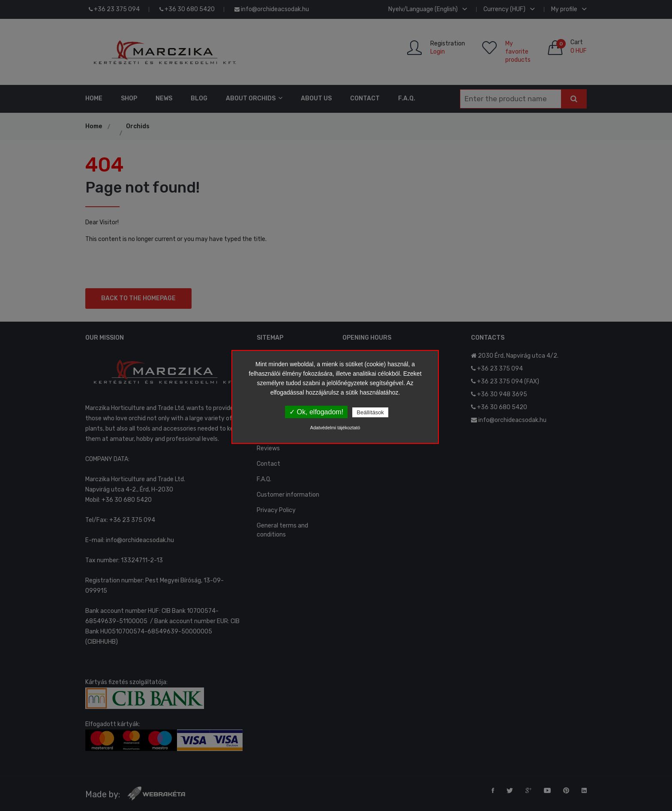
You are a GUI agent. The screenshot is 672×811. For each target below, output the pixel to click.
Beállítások (370, 412)
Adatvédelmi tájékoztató (335, 428)
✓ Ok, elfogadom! (316, 412)
